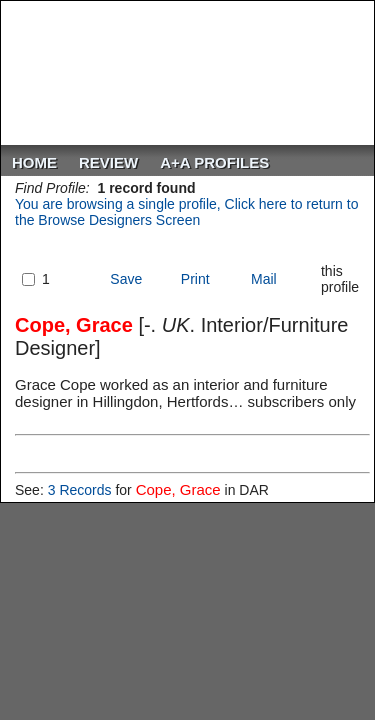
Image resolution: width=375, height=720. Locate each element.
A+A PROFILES (214, 162)
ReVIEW (108, 162)
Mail (264, 279)
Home (34, 162)
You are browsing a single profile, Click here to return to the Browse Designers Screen (186, 212)
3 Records (80, 490)
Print (195, 279)
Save (126, 279)
